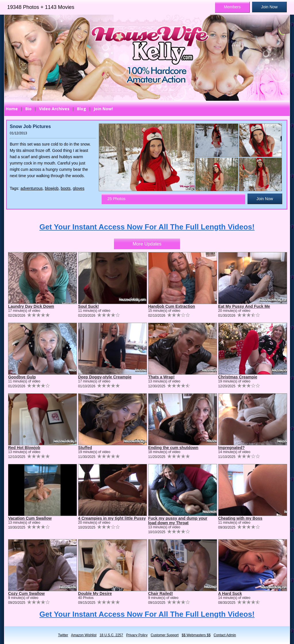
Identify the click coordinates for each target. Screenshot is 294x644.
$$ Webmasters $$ (196, 635)
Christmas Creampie (238, 377)
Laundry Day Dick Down (31, 306)
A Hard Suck (230, 593)
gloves (79, 188)
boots (65, 188)
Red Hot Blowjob (24, 448)
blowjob (52, 188)
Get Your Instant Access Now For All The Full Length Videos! (147, 227)
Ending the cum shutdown (173, 448)
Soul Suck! (88, 306)
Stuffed (85, 448)
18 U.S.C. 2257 (111, 635)
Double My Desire (95, 593)
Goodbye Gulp (22, 377)
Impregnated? (232, 448)
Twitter (63, 635)
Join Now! (103, 109)
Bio (28, 109)
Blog (82, 109)
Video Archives (54, 109)
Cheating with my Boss (240, 518)
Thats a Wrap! (161, 377)
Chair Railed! (160, 593)
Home (12, 109)
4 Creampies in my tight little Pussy (112, 518)
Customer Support (165, 635)
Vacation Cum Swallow (30, 518)
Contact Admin (225, 635)
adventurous (31, 188)
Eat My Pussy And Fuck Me (244, 306)
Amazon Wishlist (84, 635)
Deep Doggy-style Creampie (105, 377)
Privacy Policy (137, 635)
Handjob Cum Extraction (172, 306)
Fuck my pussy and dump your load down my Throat (178, 521)
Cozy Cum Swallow (26, 593)
